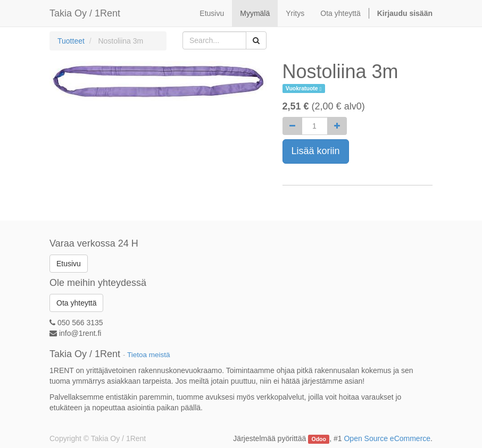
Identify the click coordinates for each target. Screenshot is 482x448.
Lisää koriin (316, 151)
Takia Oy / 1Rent (85, 13)
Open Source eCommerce (387, 438)
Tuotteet (71, 41)
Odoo (319, 439)
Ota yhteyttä (76, 303)
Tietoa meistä (149, 355)
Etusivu (69, 264)
